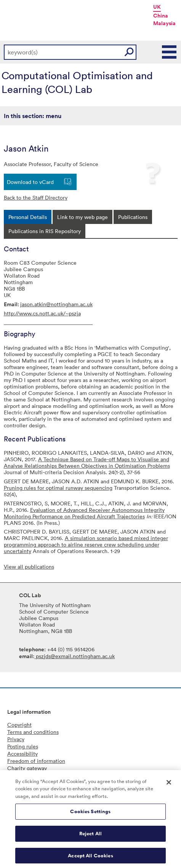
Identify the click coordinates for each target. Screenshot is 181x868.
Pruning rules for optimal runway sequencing (58, 488)
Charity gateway (27, 768)
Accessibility (22, 754)
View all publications (29, 567)
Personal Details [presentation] (28, 217)
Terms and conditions (33, 732)
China (161, 16)
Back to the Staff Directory (36, 197)
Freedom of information (36, 761)
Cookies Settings (90, 814)
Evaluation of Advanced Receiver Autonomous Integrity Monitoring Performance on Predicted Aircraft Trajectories (84, 513)
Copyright (19, 725)
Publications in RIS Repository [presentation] (45, 231)
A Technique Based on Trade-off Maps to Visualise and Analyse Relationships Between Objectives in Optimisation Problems (87, 462)
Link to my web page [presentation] (82, 217)
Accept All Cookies (90, 858)
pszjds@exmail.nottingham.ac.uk (74, 656)
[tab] (28, 217)
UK (157, 7)
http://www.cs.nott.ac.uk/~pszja (42, 313)
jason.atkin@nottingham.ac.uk (56, 304)
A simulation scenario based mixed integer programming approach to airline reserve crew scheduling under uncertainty (86, 544)
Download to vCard (30, 182)
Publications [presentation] (133, 217)
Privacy (16, 739)
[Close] (169, 785)
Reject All (90, 836)
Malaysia (164, 23)
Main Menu (170, 52)
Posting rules (23, 746)
